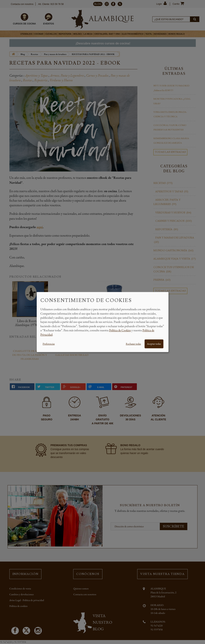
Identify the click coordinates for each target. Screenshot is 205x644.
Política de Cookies (120, 330)
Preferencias (49, 344)
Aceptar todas (154, 344)
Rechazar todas (133, 344)
